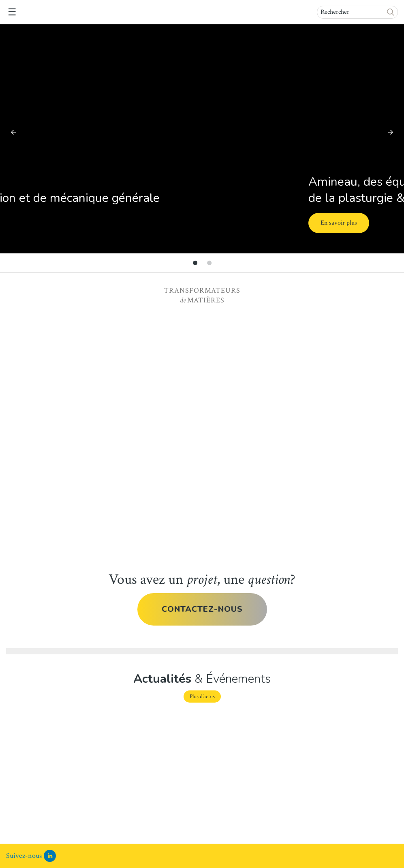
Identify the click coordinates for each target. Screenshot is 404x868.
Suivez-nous (24, 856)
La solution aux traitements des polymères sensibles (195, 753)
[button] (391, 12)
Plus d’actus (202, 697)
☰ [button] (12, 12)
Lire (12, 823)
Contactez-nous (202, 609)
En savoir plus (62, 223)
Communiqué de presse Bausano (51, 747)
